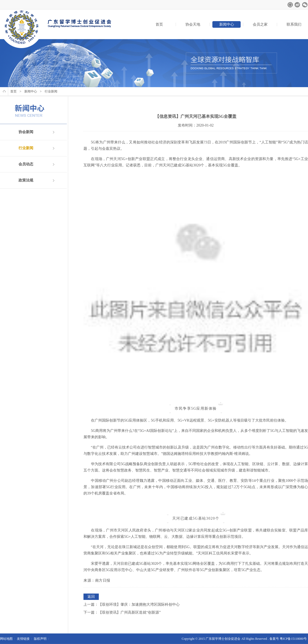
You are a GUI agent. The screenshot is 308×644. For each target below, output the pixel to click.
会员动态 (26, 164)
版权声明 (40, 639)
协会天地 (193, 24)
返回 (91, 597)
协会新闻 (26, 132)
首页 (159, 24)
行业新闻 (26, 148)
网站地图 (6, 639)
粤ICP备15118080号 (293, 639)
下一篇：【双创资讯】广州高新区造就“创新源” (122, 612)
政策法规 (26, 180)
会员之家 (260, 24)
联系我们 (294, 24)
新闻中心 (227, 24)
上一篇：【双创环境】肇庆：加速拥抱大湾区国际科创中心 (132, 605)
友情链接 (23, 639)
